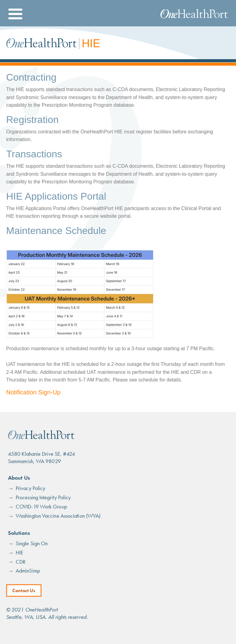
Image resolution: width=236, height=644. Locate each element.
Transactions (34, 154)
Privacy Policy (30, 488)
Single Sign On (32, 543)
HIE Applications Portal (56, 196)
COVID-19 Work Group (41, 506)
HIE (20, 552)
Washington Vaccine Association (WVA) (58, 516)
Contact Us (24, 590)
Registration (32, 120)
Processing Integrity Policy (43, 497)
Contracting (31, 77)
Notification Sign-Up (33, 392)
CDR (21, 562)
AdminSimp (28, 571)
